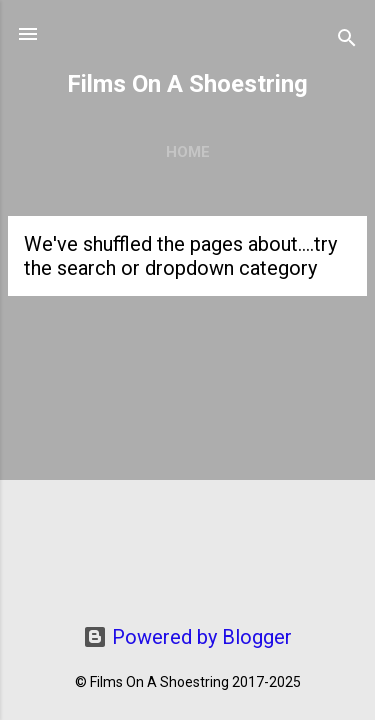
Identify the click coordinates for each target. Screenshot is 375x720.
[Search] (347, 40)
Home (188, 152)
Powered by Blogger (187, 637)
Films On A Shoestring (187, 84)
